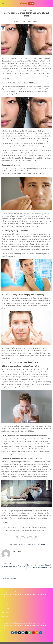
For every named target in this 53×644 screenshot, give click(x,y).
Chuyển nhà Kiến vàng (9, 578)
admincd (36, 21)
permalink (42, 544)
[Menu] (3, 3)
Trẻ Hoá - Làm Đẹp (26, 10)
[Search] (51, 3)
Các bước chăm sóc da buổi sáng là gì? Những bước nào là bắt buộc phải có (14, 566)
